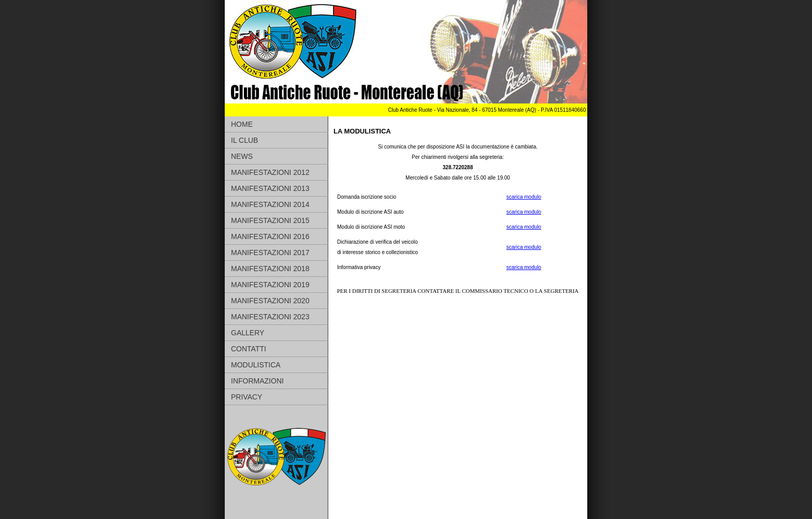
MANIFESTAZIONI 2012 (270, 172)
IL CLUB (244, 140)
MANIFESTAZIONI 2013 (270, 188)
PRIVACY (247, 397)
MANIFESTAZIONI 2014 (270, 204)
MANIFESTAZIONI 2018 (270, 269)
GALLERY (248, 333)
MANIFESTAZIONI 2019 (270, 285)
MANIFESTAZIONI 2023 (270, 317)
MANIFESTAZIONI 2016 (270, 236)
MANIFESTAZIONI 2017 (270, 253)
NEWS (242, 156)
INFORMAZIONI (257, 381)
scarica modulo (524, 197)
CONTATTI (249, 349)
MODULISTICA (256, 365)
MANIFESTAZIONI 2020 (270, 301)
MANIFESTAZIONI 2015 (270, 220)
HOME (242, 124)
